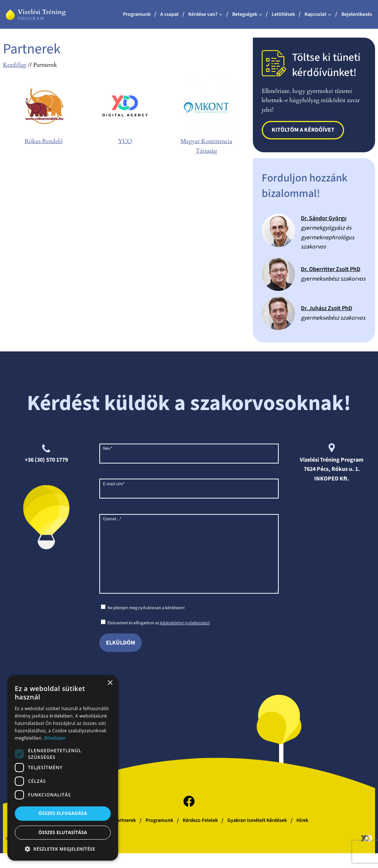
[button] (63, 849)
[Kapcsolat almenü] (330, 14)
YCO (125, 141)
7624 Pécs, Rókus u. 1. (332, 469)
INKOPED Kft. (332, 479)
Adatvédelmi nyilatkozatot (185, 638)
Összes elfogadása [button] (63, 813)
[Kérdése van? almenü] (221, 14)
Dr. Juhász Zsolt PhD (327, 308)
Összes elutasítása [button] (63, 832)
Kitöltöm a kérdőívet (303, 130)
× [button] (110, 683)
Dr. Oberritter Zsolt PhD (331, 269)
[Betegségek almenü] (261, 14)
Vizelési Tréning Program (332, 460)
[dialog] (63, 768)
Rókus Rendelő (44, 141)
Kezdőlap (15, 65)
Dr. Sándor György (324, 218)
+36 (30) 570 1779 (46, 460)
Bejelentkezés (357, 14)
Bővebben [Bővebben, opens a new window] (55, 738)
